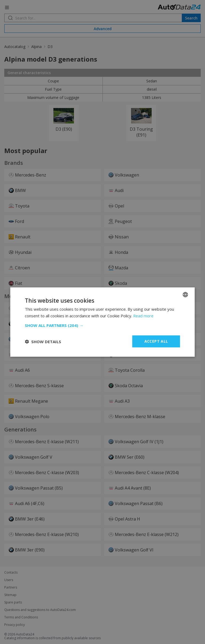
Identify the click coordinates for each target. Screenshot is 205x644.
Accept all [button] (156, 341)
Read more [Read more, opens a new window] (143, 315)
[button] (102, 325)
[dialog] (102, 322)
